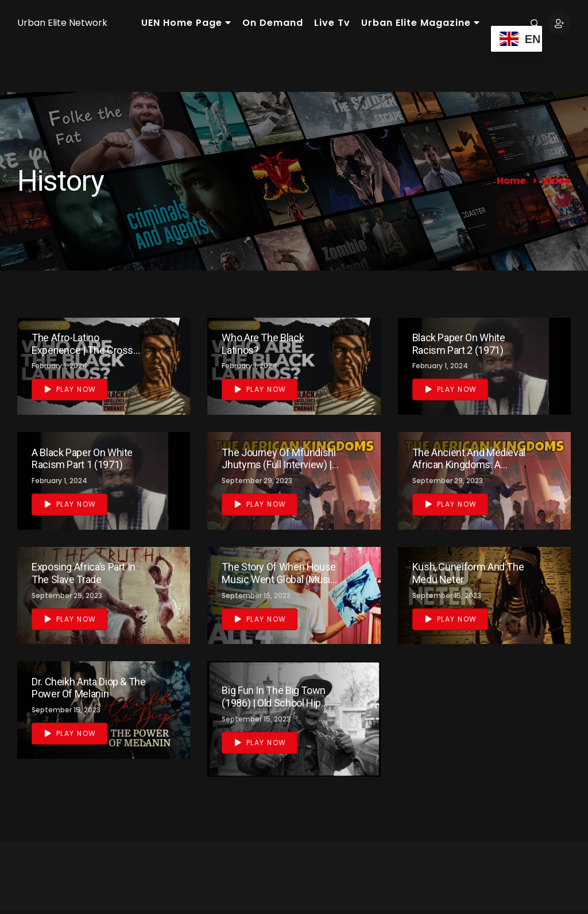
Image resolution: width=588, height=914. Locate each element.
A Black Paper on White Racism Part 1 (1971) (82, 459)
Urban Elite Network (62, 23)
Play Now (71, 389)
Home (511, 181)
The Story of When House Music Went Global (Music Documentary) (279, 579)
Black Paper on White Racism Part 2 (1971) (459, 344)
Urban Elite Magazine (421, 23)
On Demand (273, 23)
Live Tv (332, 23)
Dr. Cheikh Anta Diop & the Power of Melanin (89, 688)
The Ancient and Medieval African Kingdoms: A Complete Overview (469, 465)
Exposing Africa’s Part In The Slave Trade (84, 573)
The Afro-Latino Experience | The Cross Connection (82, 350)
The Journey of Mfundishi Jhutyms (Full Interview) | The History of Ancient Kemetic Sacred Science (278, 471)
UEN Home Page (186, 23)
